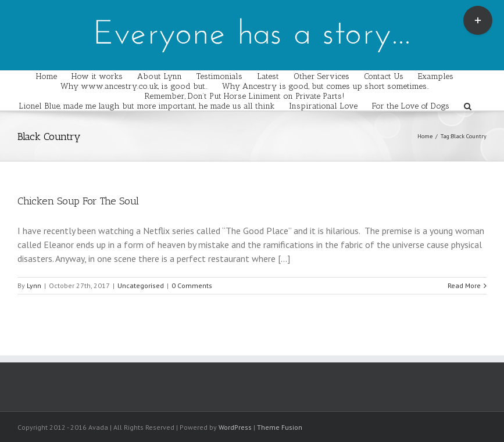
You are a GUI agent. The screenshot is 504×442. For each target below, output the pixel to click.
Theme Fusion (280, 427)
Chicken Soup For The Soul (78, 201)
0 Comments (192, 285)
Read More (464, 285)
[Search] (468, 105)
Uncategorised (141, 285)
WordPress (235, 427)
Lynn (34, 285)
